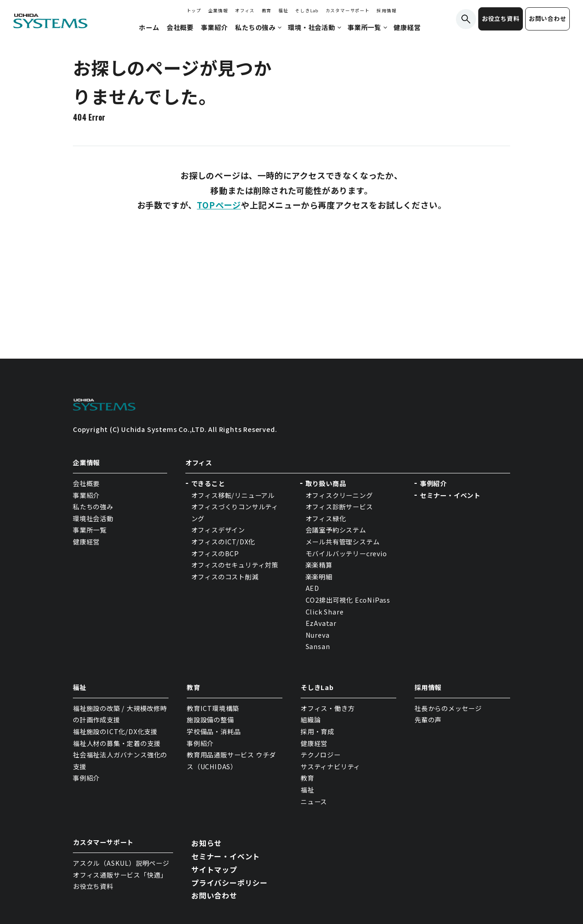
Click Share (326, 612)
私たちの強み (93, 507)
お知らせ (207, 843)
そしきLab (307, 10)
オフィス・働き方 (327, 708)
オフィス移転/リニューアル (233, 495)
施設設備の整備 (210, 720)
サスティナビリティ (330, 767)
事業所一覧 (90, 530)
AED (312, 588)
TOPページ (219, 205)
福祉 (283, 10)
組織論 (311, 720)
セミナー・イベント (450, 495)
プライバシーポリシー (230, 883)
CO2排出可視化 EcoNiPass (348, 600)
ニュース (314, 802)
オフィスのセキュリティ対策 (235, 565)
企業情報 (218, 10)
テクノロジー (321, 755)
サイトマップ (214, 869)
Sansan (318, 646)
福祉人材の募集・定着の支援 (117, 743)
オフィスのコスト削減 (225, 577)
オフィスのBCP (215, 553)
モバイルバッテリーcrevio (346, 553)
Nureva (318, 635)
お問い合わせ (548, 18)
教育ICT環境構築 (213, 708)
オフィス (245, 10)
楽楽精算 (319, 565)
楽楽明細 (319, 577)
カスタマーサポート (348, 10)
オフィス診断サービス (339, 507)
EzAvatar (321, 623)
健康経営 (86, 542)
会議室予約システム (336, 530)
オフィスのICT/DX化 (223, 542)
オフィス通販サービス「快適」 (120, 875)
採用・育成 (317, 731)
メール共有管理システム (343, 542)
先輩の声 (428, 720)
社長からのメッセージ (448, 708)
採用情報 (386, 10)
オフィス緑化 (326, 518)
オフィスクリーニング (339, 495)
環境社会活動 (93, 518)
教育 (267, 10)
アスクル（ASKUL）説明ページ (121, 863)
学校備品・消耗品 (214, 731)
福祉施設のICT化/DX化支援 (115, 731)
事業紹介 (86, 495)
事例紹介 (433, 483)
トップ (194, 10)
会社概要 (86, 483)
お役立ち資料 (501, 18)
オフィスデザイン (218, 530)
